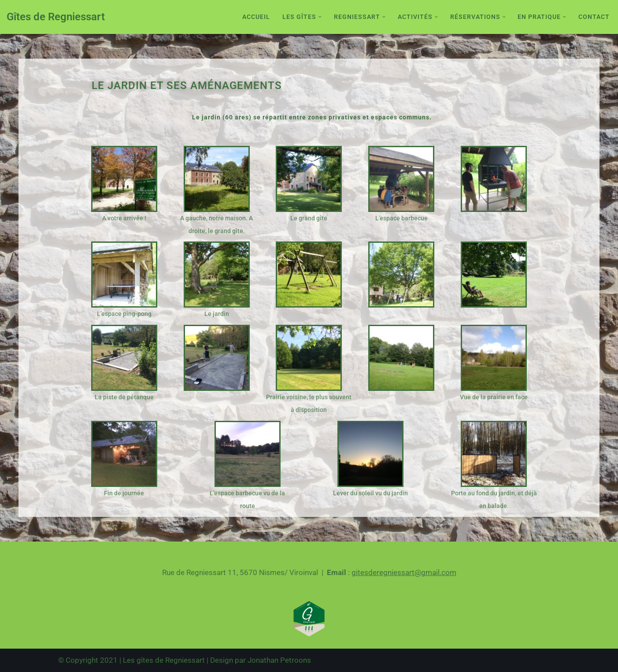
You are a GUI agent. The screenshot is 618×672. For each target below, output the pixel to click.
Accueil (256, 17)
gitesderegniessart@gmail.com (404, 572)
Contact (594, 17)
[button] (320, 17)
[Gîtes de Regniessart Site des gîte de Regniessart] (56, 17)
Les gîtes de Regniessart (164, 660)
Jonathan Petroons (279, 660)
